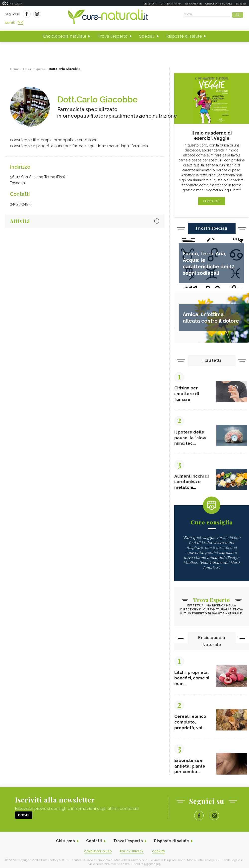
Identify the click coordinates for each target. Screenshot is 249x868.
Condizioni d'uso (97, 854)
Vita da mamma (171, 4)
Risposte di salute (184, 35)
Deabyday (150, 4)
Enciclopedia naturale (65, 35)
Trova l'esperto (113, 35)
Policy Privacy (132, 854)
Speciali (147, 35)
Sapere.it (242, 4)
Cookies (160, 854)
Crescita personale (219, 4)
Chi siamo (63, 844)
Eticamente (193, 4)
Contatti (93, 844)
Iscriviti (61, 14)
